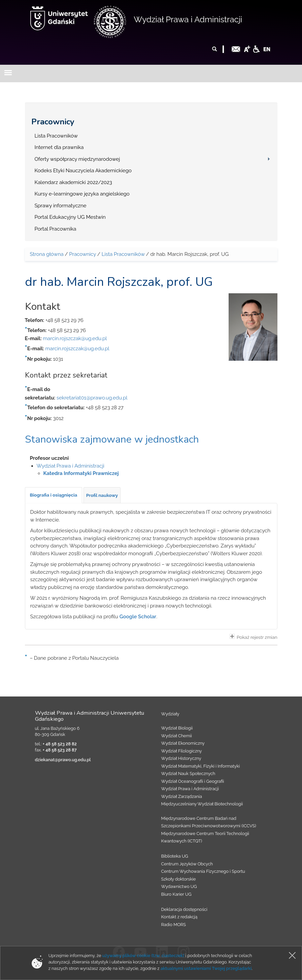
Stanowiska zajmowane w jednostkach (112, 439)
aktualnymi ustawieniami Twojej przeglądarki (206, 968)
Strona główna (47, 254)
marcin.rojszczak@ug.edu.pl (75, 338)
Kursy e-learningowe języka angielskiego (82, 194)
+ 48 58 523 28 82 (60, 744)
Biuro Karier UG (176, 894)
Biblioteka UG (175, 856)
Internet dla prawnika (59, 147)
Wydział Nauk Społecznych (188, 774)
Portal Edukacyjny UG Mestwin (70, 217)
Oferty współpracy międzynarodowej (77, 159)
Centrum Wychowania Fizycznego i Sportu (203, 871)
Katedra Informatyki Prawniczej (81, 473)
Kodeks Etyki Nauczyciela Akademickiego (83, 171)
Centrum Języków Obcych (187, 864)
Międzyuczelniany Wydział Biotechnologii (202, 804)
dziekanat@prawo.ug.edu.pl (63, 760)
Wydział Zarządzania (182, 796)
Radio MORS (174, 925)
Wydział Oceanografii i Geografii (193, 781)
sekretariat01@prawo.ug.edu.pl (92, 398)
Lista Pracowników (56, 136)
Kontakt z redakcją (179, 917)
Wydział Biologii (177, 728)
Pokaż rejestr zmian (254, 637)
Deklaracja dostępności (184, 909)
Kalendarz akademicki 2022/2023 (73, 182)
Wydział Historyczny (181, 758)
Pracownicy (53, 122)
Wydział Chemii (177, 736)
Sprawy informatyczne (61, 206)
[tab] (54, 495)
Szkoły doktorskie (179, 879)
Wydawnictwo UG (179, 886)
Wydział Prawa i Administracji (188, 19)
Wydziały (170, 714)
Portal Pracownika (56, 229)
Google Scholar (138, 617)
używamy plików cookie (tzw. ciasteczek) (143, 956)
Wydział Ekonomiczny (183, 743)
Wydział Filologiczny (182, 751)
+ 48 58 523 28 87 (60, 750)
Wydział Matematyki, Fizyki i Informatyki (201, 766)
